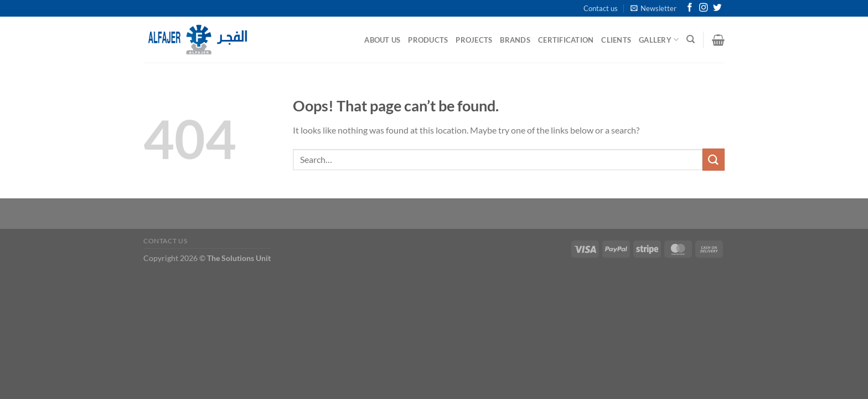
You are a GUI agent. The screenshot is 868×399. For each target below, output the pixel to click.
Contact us (601, 8)
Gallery (659, 40)
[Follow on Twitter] (717, 8)
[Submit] (714, 159)
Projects (474, 40)
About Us (382, 40)
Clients (616, 40)
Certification (566, 40)
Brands (515, 40)
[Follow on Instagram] (704, 8)
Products (428, 40)
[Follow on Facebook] (690, 8)
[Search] (691, 39)
